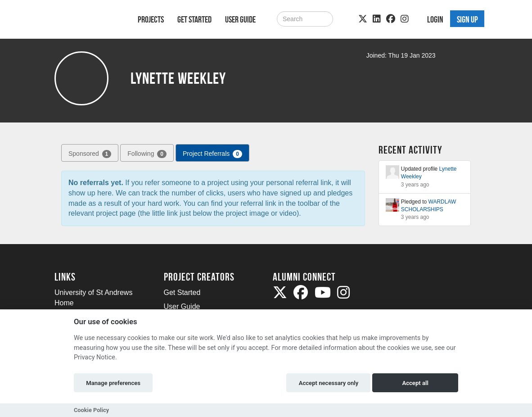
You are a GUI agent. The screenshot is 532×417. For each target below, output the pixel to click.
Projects (151, 19)
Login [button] (435, 19)
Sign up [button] (467, 19)
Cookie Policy (91, 410)
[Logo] (84, 21)
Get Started (194, 19)
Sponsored (90, 154)
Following (147, 154)
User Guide (240, 19)
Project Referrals (212, 154)
